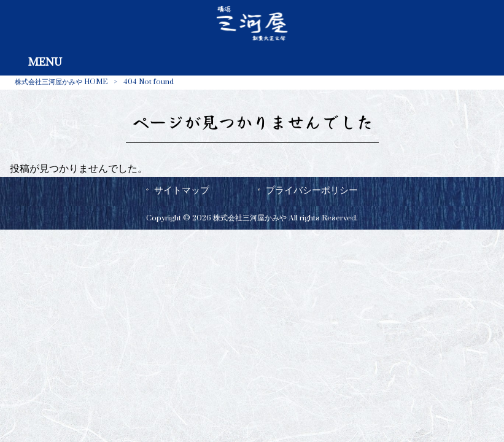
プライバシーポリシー (312, 190)
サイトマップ (182, 190)
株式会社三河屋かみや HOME (61, 82)
